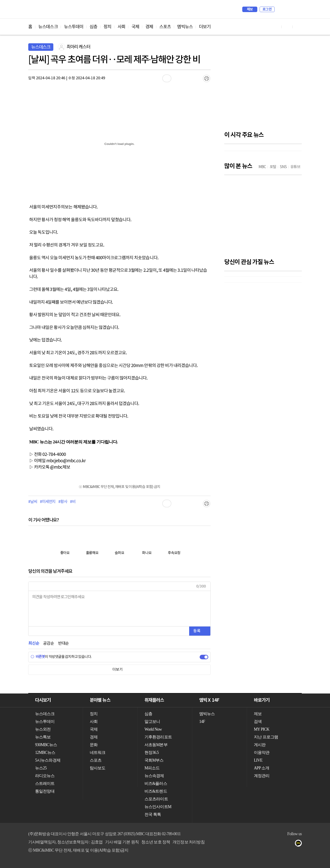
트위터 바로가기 (298, 27)
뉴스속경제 (154, 776)
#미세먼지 (48, 502)
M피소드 (152, 768)
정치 (107, 27)
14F (202, 722)
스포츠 (165, 27)
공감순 (48, 643)
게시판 (260, 745)
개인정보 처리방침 (188, 842)
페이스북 (263, 844)
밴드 (282, 844)
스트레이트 (45, 783)
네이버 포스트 (291, 844)
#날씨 (33, 502)
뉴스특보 (43, 737)
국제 (135, 27)
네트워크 (98, 752)
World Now (153, 729)
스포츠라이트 (156, 799)
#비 (73, 502)
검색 (280, 9)
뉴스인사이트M (158, 807)
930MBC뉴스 (46, 745)
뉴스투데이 (74, 27)
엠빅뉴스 (185, 27)
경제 (149, 27)
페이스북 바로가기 (287, 27)
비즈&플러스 (156, 783)
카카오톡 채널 (300, 844)
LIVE (258, 760)
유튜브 (254, 844)
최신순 (34, 643)
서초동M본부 (156, 745)
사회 (121, 27)
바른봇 (38, 657)
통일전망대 (45, 791)
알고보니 (152, 722)
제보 (250, 9)
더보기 (205, 27)
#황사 (63, 502)
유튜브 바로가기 (276, 27)
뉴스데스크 (48, 27)
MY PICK (287, 9)
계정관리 (262, 776)
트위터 (272, 844)
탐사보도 (98, 768)
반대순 (63, 643)
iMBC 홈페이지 (297, 9)
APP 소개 (262, 768)
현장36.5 (152, 752)
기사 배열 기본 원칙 (122, 842)
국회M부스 (154, 760)
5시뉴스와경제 (48, 760)
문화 (94, 745)
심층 (93, 27)
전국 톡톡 (153, 814)
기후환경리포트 (158, 737)
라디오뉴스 (45, 776)
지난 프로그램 (266, 737)
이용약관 (262, 752)
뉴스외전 (43, 729)
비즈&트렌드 (156, 791)
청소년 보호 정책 (156, 842)
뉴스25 (41, 768)
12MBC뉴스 (45, 752)
